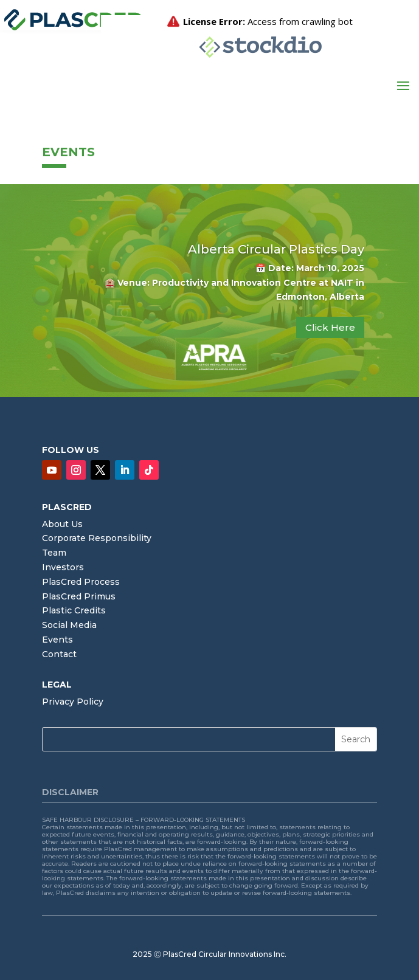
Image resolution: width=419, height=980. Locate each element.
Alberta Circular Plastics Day (276, 249)
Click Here (330, 327)
